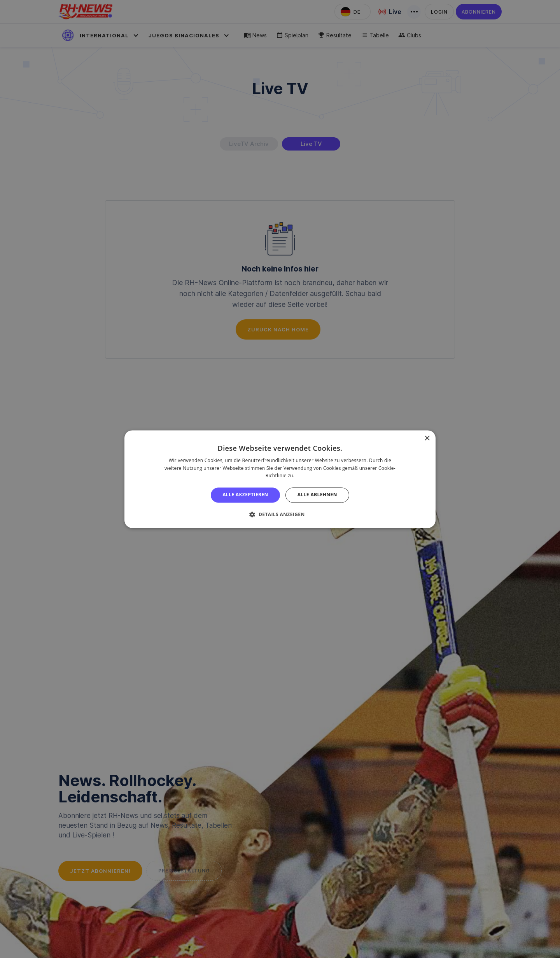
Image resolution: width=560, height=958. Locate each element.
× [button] (427, 439)
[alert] (280, 479)
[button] (280, 514)
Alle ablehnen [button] (317, 495)
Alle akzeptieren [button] (245, 495)
